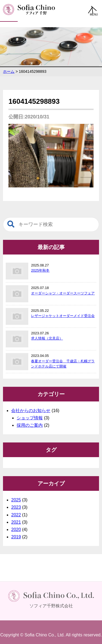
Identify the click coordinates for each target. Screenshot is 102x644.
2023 (16, 507)
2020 (16, 530)
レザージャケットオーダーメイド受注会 (63, 316)
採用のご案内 (30, 425)
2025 (16, 500)
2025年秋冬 (40, 270)
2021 (16, 522)
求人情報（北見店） (47, 338)
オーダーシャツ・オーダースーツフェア (63, 293)
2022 (16, 515)
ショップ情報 (30, 418)
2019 (16, 537)
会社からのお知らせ (31, 411)
